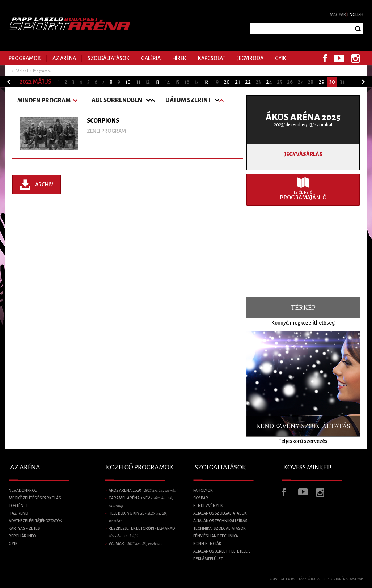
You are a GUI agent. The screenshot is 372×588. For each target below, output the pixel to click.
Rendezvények (208, 505)
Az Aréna (64, 58)
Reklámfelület (208, 559)
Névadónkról (23, 490)
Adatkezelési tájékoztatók (35, 521)
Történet (18, 505)
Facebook (325, 58)
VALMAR (135, 543)
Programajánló (303, 196)
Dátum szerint (188, 100)
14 (167, 82)
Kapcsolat (212, 58)
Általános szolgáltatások (220, 513)
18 (206, 82)
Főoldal (22, 71)
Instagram (356, 58)
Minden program (44, 101)
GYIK (281, 58)
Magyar (338, 14)
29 (321, 82)
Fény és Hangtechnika (216, 536)
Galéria (151, 58)
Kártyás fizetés (24, 528)
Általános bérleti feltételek (221, 551)
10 (128, 82)
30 (332, 82)
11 (138, 82)
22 (248, 82)
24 (269, 82)
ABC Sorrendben (117, 100)
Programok (25, 58)
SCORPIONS (103, 121)
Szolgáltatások (109, 58)
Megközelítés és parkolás (35, 498)
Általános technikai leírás (220, 521)
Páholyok (203, 490)
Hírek (179, 58)
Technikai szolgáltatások (219, 528)
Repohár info (22, 536)
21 (237, 82)
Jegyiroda (250, 58)
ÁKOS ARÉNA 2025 (303, 117)
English (355, 14)
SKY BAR (201, 498)
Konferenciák (207, 543)
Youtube (339, 58)
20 (227, 82)
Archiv (44, 185)
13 (157, 82)
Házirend (18, 513)
